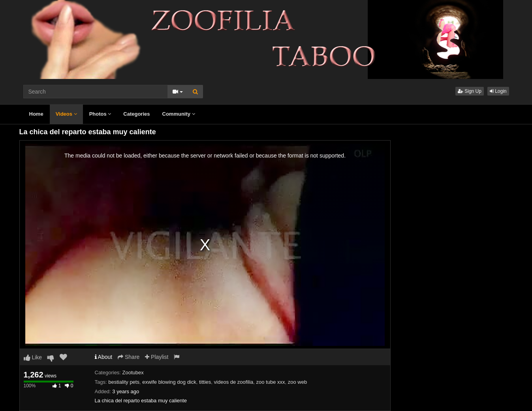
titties (205, 382)
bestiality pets (124, 382)
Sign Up (470, 91)
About (104, 357)
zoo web (297, 382)
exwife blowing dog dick (169, 382)
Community (179, 114)
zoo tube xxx (271, 382)
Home (36, 114)
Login (498, 91)
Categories (136, 114)
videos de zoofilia (234, 382)
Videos (66, 114)
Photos (100, 114)
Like (33, 357)
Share (129, 357)
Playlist (157, 357)
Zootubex (133, 373)
